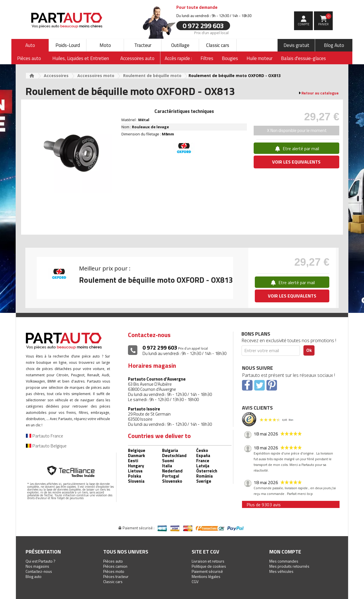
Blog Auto (334, 45)
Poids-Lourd (68, 45)
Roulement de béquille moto (152, 76)
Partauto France (45, 436)
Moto (105, 45)
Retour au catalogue (320, 93)
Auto (30, 45)
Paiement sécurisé (207, 571)
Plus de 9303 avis (264, 505)
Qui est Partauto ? (41, 561)
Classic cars (218, 45)
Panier (325, 20)
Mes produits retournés (289, 566)
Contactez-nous (39, 571)
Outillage (180, 45)
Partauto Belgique (46, 446)
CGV (195, 582)
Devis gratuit (296, 45)
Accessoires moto (96, 76)
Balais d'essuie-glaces (303, 58)
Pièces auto (113, 561)
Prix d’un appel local (211, 32)
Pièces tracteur (116, 576)
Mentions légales (206, 576)
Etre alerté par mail (296, 148)
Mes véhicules (281, 571)
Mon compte (285, 552)
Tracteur (143, 45)
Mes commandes (284, 561)
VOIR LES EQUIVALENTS (296, 162)
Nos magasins (37, 566)
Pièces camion (115, 566)
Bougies (230, 58)
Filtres (207, 58)
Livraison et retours (208, 561)
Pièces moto (114, 571)
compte (304, 24)
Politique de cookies (209, 566)
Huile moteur (259, 58)
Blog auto (34, 576)
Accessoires (56, 76)
